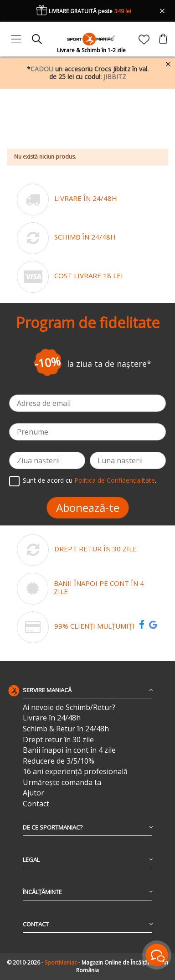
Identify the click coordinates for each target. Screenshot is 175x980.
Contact (36, 804)
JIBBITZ (115, 77)
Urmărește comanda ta (62, 782)
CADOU (42, 69)
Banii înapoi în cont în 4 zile (69, 750)
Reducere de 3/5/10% (59, 761)
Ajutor (33, 793)
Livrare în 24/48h (52, 718)
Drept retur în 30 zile (58, 740)
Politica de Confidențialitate (115, 481)
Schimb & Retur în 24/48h (66, 729)
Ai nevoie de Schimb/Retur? (69, 707)
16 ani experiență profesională (75, 772)
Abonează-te (88, 507)
